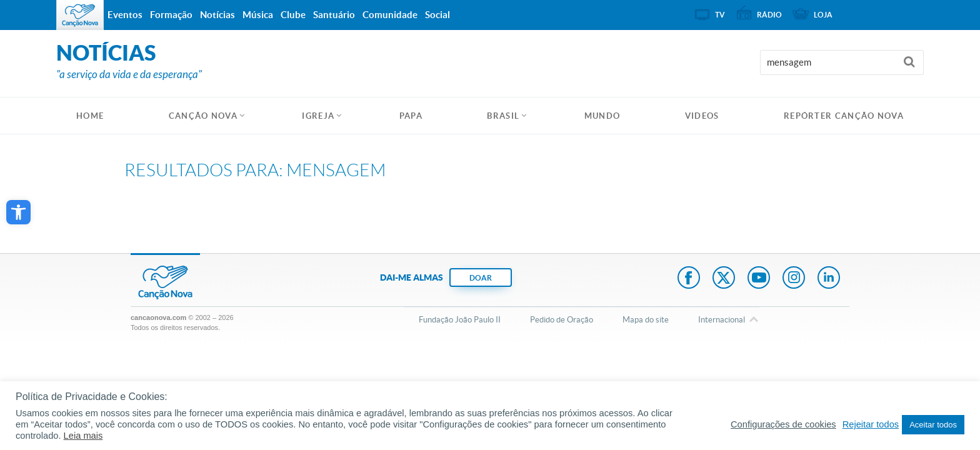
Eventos (125, 15)
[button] (18, 212)
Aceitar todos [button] (933, 425)
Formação (171, 15)
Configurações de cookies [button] (783, 424)
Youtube (759, 279)
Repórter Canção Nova (844, 116)
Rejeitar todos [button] (871, 424)
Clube (293, 15)
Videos (702, 116)
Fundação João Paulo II (460, 320)
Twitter (724, 279)
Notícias (217, 15)
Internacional (722, 321)
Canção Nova (203, 116)
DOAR (481, 278)
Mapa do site (646, 320)
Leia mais (83, 436)
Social (437, 15)
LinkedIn (829, 279)
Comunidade (390, 15)
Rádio (769, 15)
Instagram (794, 279)
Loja (823, 15)
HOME (90, 116)
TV (720, 15)
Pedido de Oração (562, 320)
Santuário (334, 15)
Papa (411, 116)
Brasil (503, 116)
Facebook (689, 279)
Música (258, 15)
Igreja (318, 116)
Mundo (602, 116)
